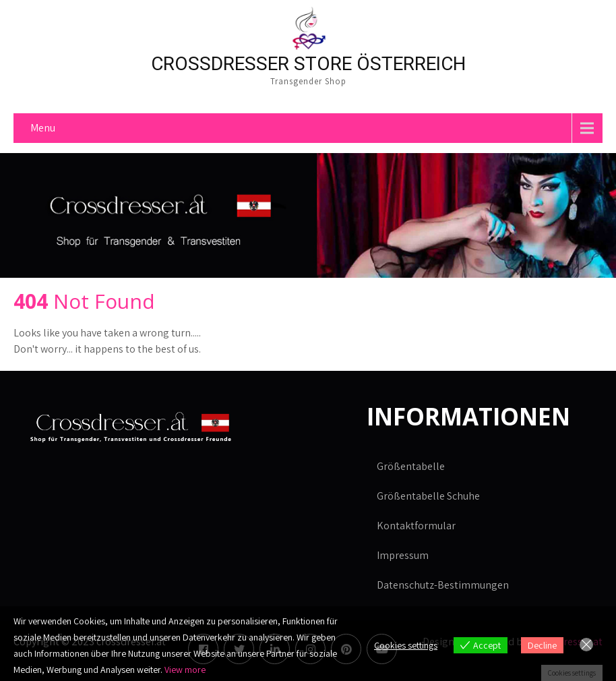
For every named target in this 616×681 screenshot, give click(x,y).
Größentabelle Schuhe (428, 496)
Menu (43, 128)
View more (185, 670)
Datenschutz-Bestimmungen (443, 585)
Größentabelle (411, 466)
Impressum (403, 555)
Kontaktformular (416, 526)
